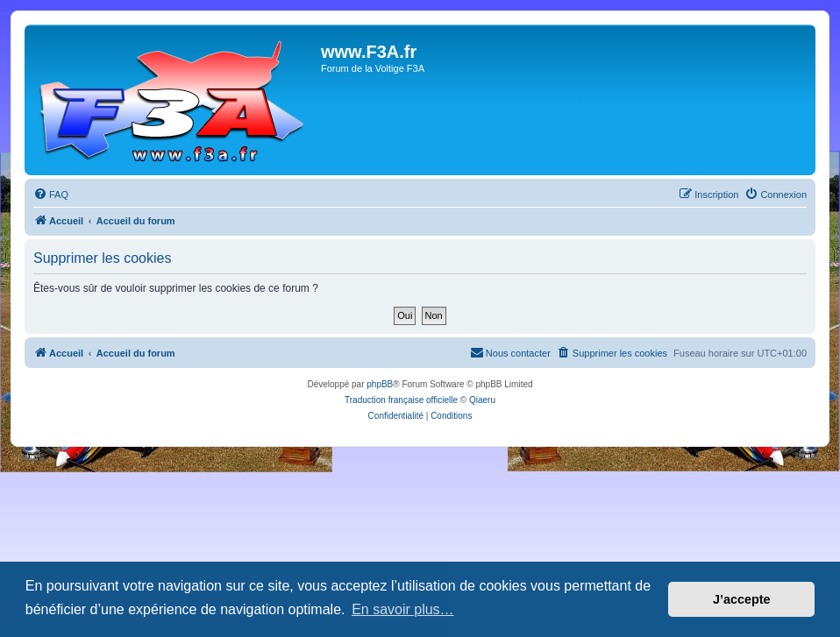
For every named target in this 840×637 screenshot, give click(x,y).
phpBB (380, 384)
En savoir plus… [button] (403, 609)
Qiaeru (482, 400)
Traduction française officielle (401, 400)
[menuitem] (51, 195)
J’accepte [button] (742, 599)
